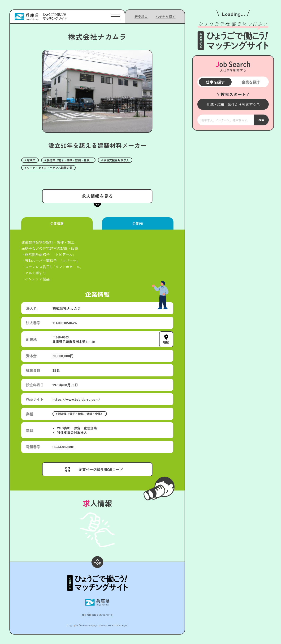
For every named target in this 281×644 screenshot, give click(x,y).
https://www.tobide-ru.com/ (76, 399)
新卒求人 (141, 17)
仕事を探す (215, 82)
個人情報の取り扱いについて (97, 615)
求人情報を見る (97, 196)
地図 (166, 342)
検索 (261, 120)
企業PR (138, 223)
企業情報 (57, 223)
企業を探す (251, 82)
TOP (97, 562)
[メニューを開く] (233, 104)
